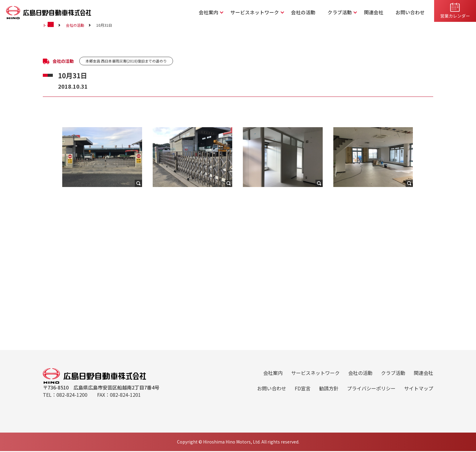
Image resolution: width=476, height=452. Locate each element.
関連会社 (379, 12)
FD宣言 (303, 393)
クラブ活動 (347, 12)
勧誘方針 (329, 393)
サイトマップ (419, 393)
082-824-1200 (72, 402)
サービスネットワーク (270, 12)
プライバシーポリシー (371, 393)
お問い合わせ (412, 12)
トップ (48, 152)
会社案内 (228, 12)
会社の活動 (314, 12)
